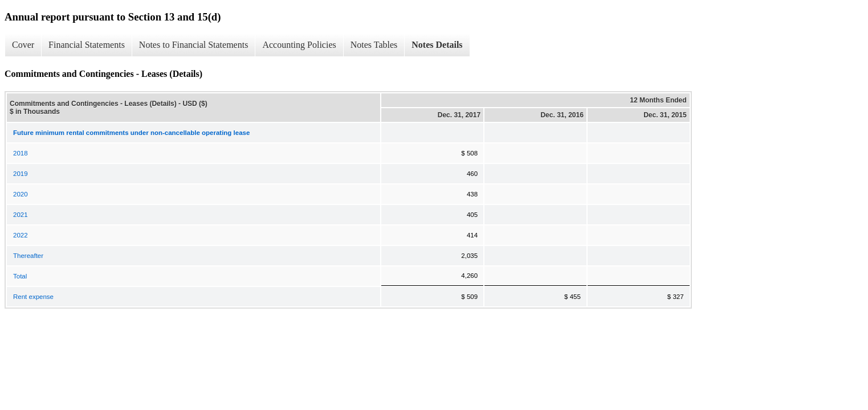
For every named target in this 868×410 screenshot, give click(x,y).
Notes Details (437, 45)
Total (20, 276)
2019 (21, 174)
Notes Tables (374, 45)
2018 (21, 153)
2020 (21, 194)
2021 (21, 215)
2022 (21, 235)
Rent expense (33, 297)
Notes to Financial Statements (194, 45)
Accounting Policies (299, 45)
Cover (23, 45)
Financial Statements (87, 45)
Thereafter (28, 256)
